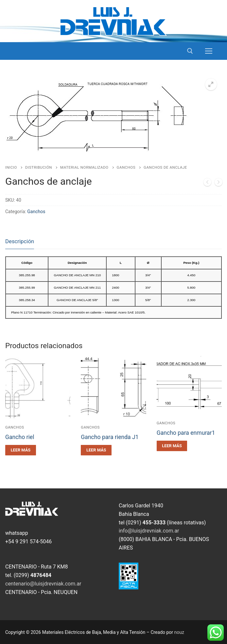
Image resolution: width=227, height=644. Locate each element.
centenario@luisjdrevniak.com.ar (43, 584)
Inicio (11, 167)
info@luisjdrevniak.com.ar (149, 531)
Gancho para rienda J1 (110, 437)
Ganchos (126, 167)
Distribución (39, 167)
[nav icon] (209, 51)
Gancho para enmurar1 (186, 433)
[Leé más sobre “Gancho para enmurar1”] (172, 446)
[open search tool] (190, 51)
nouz (179, 632)
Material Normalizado (84, 167)
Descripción (20, 241)
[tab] (20, 242)
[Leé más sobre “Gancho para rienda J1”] (96, 450)
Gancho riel (20, 437)
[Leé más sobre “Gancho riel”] (21, 450)
